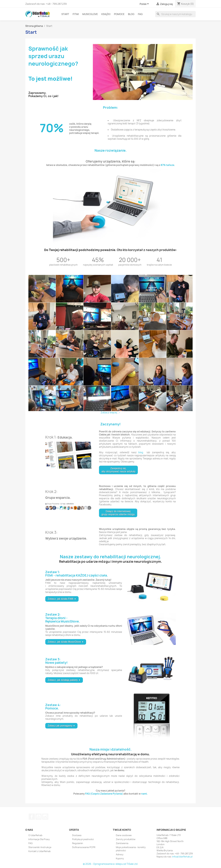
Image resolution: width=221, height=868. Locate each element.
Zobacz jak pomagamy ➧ (61, 726)
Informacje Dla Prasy (39, 839)
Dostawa (77, 835)
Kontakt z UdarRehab (40, 851)
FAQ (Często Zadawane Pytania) (104, 794)
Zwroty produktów (126, 839)
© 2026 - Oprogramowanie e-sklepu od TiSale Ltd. (110, 864)
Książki (106, 14)
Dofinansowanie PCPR (84, 847)
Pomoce (119, 14)
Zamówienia (122, 843)
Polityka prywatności (83, 839)
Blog (131, 14)
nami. (144, 794)
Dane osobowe (124, 835)
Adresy (120, 854)
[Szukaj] (175, 14)
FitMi (76, 14)
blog (141, 452)
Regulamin (78, 843)
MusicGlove (90, 14)
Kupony (120, 858)
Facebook (32, 817)
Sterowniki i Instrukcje (40, 847)
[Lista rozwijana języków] (145, 4)
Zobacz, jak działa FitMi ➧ (62, 599)
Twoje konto (122, 830)
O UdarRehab (35, 835)
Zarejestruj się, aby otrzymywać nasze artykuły (118, 470)
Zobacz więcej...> (110, 413)
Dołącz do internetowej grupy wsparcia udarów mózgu (118, 513)
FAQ (140, 14)
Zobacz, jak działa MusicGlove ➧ (66, 642)
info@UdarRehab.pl (182, 857)
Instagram (45, 817)
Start (65, 14)
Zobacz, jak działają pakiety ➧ (64, 680)
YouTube (39, 817)
